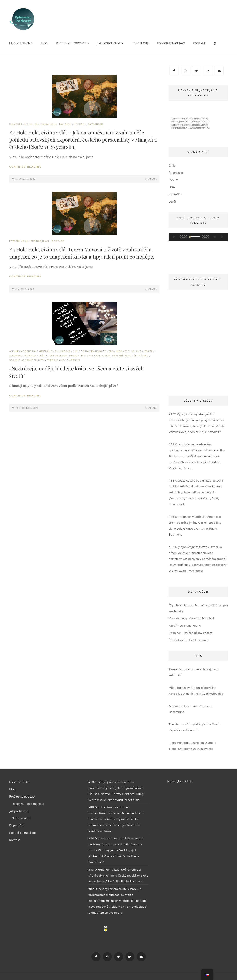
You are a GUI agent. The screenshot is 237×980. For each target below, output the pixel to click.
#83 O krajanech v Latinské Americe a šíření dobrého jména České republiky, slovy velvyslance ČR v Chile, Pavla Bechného (118, 875)
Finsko (109, 351)
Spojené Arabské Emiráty (27, 360)
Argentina (29, 351)
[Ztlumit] (215, 237)
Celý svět (16, 124)
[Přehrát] (174, 237)
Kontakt (199, 43)
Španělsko (141, 356)
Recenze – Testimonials (28, 804)
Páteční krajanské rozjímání (29, 241)
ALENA (153, 179)
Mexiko (74, 356)
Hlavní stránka (21, 43)
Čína (86, 351)
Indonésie (123, 351)
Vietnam (74, 360)
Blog (44, 43)
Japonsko (16, 356)
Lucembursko (57, 356)
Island (137, 351)
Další (172, 202)
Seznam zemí (21, 818)
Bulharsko (63, 351)
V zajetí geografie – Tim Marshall (191, 618)
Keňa (42, 356)
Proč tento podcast (71, 43)
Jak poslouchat (109, 43)
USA (64, 360)
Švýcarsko (96, 124)
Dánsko (97, 351)
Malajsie (65, 124)
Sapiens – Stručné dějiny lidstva (191, 633)
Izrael (148, 351)
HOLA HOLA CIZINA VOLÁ (41, 124)
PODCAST (80, 124)
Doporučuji (140, 43)
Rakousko (103, 356)
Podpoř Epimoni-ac (171, 43)
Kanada (31, 356)
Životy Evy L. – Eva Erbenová (188, 640)
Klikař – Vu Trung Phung (185, 625)
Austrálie (45, 351)
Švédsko (53, 360)
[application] (198, 122)
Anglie (14, 351)
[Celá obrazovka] (222, 237)
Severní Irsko (122, 356)
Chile (77, 351)
